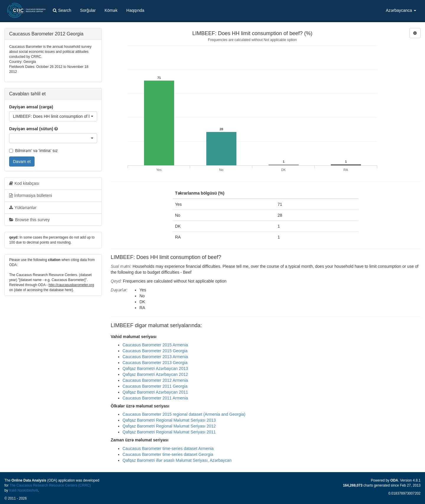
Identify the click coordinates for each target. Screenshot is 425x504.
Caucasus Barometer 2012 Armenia (155, 380)
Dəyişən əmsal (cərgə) (31, 107)
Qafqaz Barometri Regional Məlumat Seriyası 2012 (169, 426)
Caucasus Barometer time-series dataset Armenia (168, 448)
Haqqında (135, 10)
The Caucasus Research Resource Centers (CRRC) (50, 485)
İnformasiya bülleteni (31, 195)
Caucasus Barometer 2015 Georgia (155, 351)
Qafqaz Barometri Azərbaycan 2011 (155, 392)
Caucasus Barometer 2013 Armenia (155, 357)
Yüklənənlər (23, 208)
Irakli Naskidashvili (24, 490)
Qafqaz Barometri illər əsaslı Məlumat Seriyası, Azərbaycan (177, 460)
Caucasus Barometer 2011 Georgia (155, 386)
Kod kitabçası (24, 183)
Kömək (111, 10)
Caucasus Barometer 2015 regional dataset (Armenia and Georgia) (184, 414)
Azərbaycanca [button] (401, 10)
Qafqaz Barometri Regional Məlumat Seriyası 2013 (169, 420)
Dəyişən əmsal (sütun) (31, 129)
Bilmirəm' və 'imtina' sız (33, 151)
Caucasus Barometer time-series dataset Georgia (168, 454)
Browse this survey (29, 220)
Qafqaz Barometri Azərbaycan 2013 (155, 368)
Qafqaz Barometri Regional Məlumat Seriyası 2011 (169, 432)
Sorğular (88, 10)
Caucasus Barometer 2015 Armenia (155, 345)
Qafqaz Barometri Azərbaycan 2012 (155, 374)
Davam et (22, 162)
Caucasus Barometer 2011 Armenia (155, 398)
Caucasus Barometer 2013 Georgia (155, 363)
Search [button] (62, 10)
